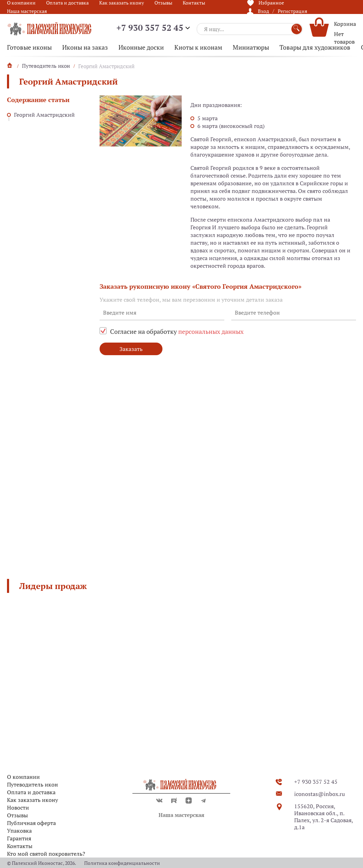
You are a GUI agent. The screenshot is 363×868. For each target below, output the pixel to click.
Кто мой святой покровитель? (46, 854)
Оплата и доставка (31, 792)
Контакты (20, 846)
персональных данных (211, 331)
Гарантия (19, 838)
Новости (18, 808)
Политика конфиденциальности (122, 863)
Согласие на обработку (177, 331)
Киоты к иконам (198, 47)
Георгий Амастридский (44, 115)
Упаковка (19, 831)
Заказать (131, 349)
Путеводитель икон (32, 784)
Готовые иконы (29, 47)
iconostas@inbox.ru (320, 794)
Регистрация (292, 11)
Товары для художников (315, 47)
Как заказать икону (32, 800)
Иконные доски (141, 47)
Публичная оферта (31, 823)
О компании (23, 777)
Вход (263, 11)
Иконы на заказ (85, 47)
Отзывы (17, 815)
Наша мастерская (27, 11)
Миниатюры (251, 47)
